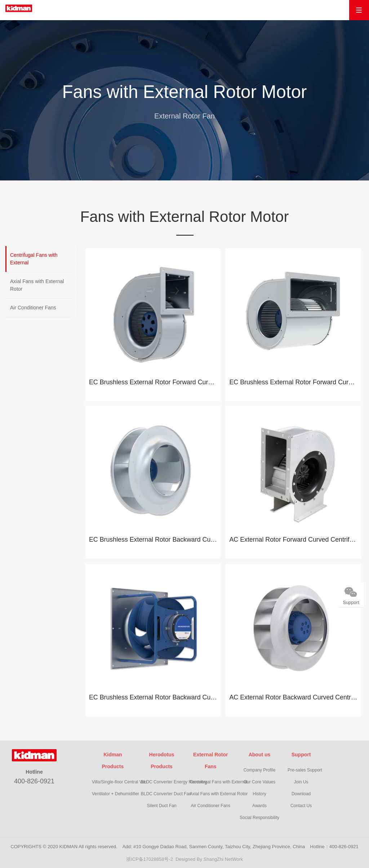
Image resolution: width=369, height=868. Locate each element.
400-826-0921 (34, 779)
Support (301, 753)
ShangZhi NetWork (223, 857)
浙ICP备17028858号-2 (150, 857)
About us (260, 753)
